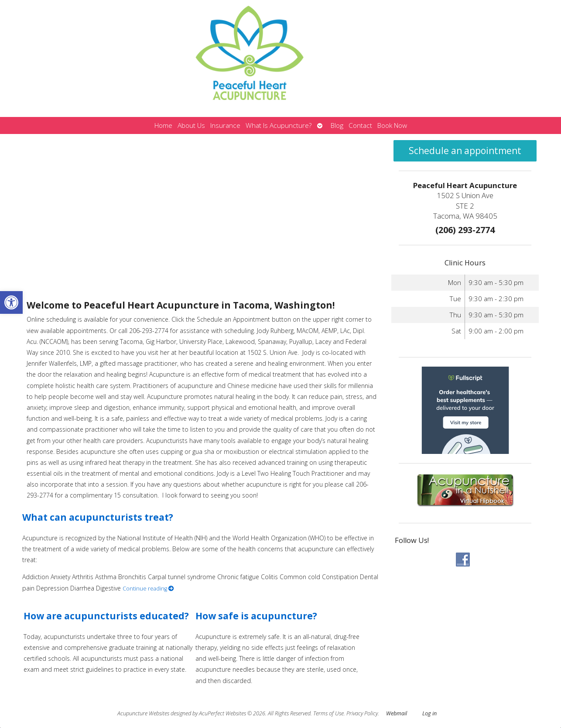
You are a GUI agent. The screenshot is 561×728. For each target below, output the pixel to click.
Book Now (392, 125)
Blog (337, 125)
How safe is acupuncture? (256, 616)
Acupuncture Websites (143, 713)
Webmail (397, 713)
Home (163, 125)
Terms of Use (328, 713)
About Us (191, 125)
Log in (429, 713)
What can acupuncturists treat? (98, 517)
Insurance (225, 125)
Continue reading (148, 589)
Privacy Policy (362, 713)
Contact (360, 125)
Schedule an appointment (465, 151)
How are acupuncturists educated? (106, 616)
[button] (11, 302)
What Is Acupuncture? (279, 125)
